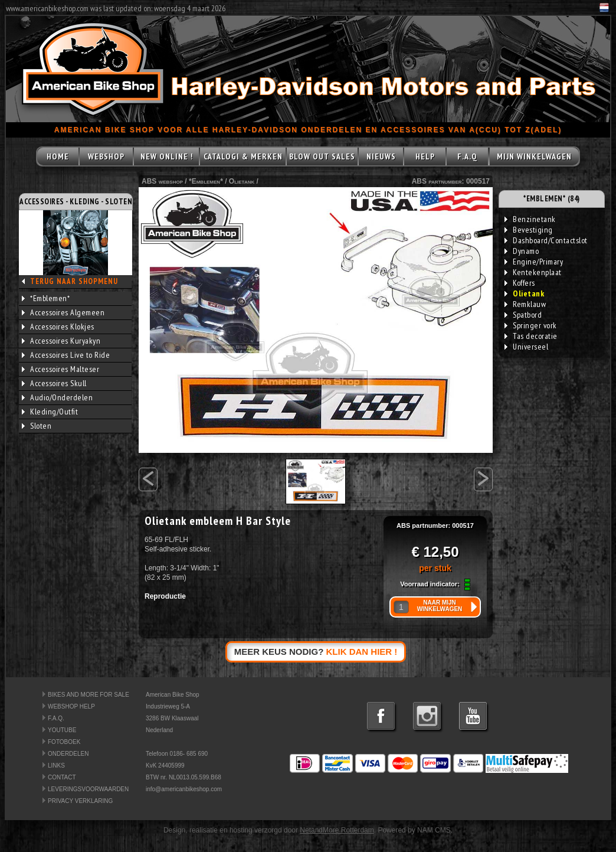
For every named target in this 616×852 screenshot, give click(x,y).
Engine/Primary (534, 262)
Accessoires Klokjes (58, 327)
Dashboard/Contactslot (546, 240)
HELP (425, 156)
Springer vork (531, 325)
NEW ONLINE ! (167, 156)
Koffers (520, 283)
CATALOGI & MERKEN (243, 156)
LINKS (56, 766)
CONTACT (62, 777)
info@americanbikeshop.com (184, 789)
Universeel (526, 347)
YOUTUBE (62, 730)
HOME (58, 156)
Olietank (242, 181)
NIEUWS (381, 156)
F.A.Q (467, 156)
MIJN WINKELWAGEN (534, 156)
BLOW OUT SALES (322, 156)
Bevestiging (529, 230)
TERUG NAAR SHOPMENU (74, 281)
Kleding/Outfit (50, 412)
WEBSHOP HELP (71, 706)
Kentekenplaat (533, 272)
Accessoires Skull (54, 383)
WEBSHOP (106, 156)
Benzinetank (530, 219)
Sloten (37, 426)
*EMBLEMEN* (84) (552, 199)
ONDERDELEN (68, 754)
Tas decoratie (531, 336)
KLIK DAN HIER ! (362, 652)
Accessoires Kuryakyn (61, 341)
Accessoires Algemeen (63, 312)
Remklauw (525, 304)
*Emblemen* (46, 298)
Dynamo (522, 251)
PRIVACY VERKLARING (80, 801)
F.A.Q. (56, 718)
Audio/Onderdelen (57, 397)
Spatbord (523, 315)
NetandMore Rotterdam (337, 830)
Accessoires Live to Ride (66, 355)
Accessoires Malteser (60, 369)
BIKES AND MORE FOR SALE (89, 695)
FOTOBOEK (64, 742)
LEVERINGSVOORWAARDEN (88, 789)
